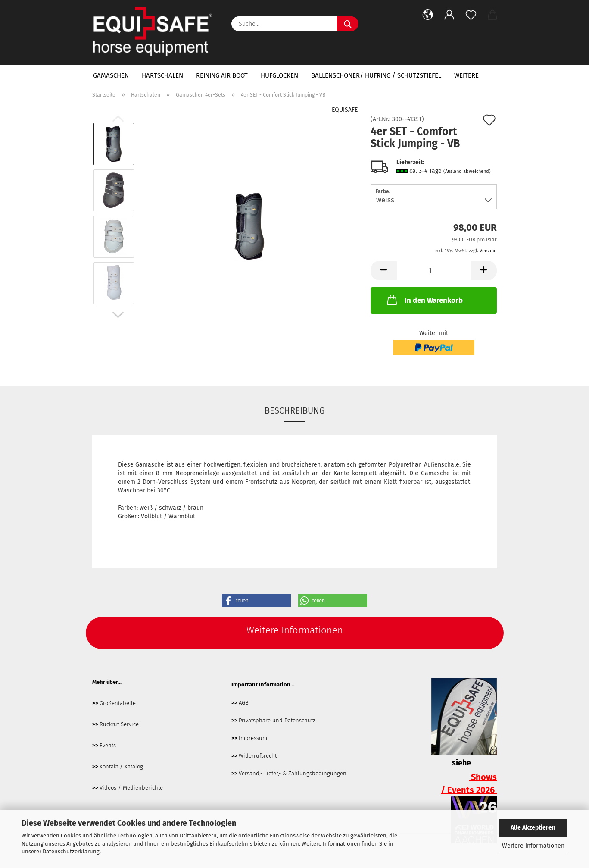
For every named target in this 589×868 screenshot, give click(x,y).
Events (108, 745)
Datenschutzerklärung (71, 851)
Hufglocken (279, 75)
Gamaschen (111, 75)
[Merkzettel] (471, 15)
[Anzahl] (434, 271)
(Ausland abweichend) (467, 171)
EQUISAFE (345, 110)
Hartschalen (162, 75)
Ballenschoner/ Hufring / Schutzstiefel (376, 75)
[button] (428, 15)
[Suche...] (348, 24)
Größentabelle (118, 703)
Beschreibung (295, 410)
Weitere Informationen (533, 846)
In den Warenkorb (424, 300)
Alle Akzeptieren (533, 828)
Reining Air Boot (222, 75)
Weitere (466, 75)
